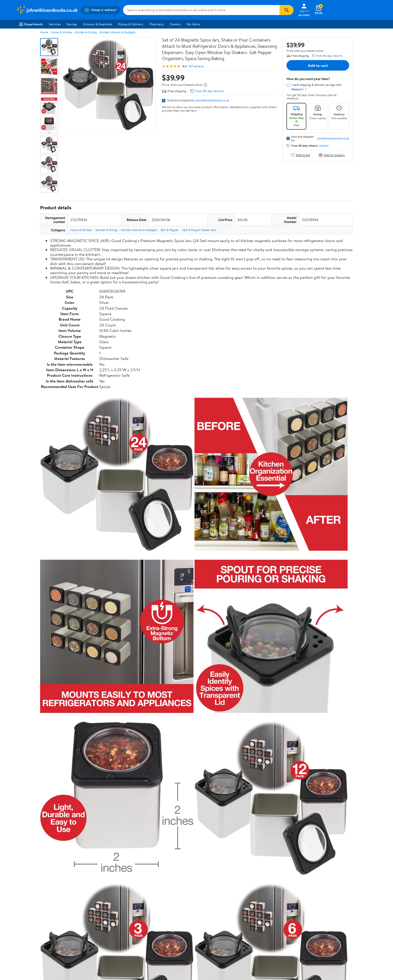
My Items (193, 24)
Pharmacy (157, 24)
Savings (72, 24)
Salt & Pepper (170, 230)
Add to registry (332, 155)
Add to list (300, 155)
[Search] (286, 10)
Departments (31, 24)
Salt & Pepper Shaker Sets (199, 230)
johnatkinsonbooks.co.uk (212, 100)
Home (44, 32)
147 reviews (196, 66)
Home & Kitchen (62, 32)
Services (55, 24)
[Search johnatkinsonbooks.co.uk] (201, 10)
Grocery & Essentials (97, 24)
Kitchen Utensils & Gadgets (117, 32)
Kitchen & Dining (86, 32)
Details (324, 146)
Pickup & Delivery (131, 24)
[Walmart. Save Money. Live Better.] (47, 10)
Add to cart (318, 65)
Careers (175, 24)
